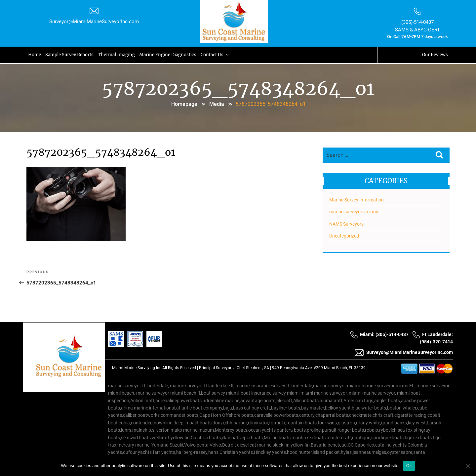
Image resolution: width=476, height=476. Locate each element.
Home (35, 55)
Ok (409, 466)
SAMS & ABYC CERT (417, 30)
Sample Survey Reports (70, 55)
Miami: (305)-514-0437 (379, 334)
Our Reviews (435, 55)
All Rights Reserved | (181, 368)
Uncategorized (344, 236)
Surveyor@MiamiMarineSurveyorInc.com (94, 22)
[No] (468, 466)
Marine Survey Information (357, 200)
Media (217, 104)
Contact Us (217, 55)
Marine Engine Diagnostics (169, 55)
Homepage (184, 104)
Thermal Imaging (117, 55)
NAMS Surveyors (346, 224)
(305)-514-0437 (417, 22)
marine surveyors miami (354, 212)
